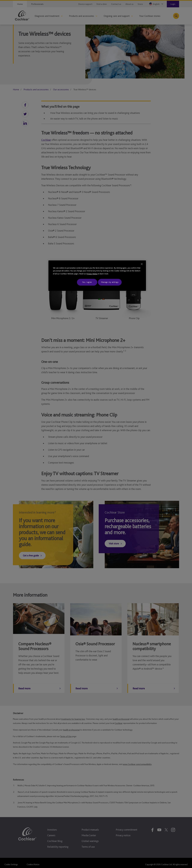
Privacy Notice (92, 274)
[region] (97, 276)
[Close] (142, 264)
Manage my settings (110, 282)
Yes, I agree (87, 282)
